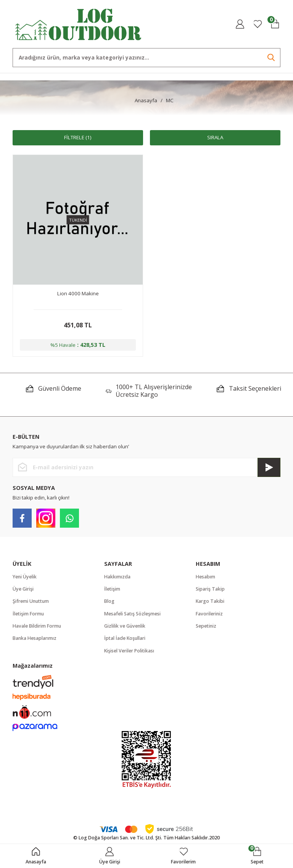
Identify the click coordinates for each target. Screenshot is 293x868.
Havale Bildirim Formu (37, 626)
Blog (109, 601)
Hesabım (205, 577)
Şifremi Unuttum (31, 601)
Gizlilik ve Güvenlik (125, 626)
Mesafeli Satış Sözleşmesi (132, 614)
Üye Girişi (23, 589)
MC (170, 100)
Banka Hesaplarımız (35, 638)
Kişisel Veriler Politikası (129, 651)
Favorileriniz (209, 614)
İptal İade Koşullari (125, 638)
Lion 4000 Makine (78, 293)
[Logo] (79, 23)
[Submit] (269, 467)
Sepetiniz (206, 626)
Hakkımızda (117, 577)
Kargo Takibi (210, 601)
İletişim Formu (28, 614)
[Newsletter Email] (146, 467)
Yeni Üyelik (25, 577)
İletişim (112, 589)
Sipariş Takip (210, 589)
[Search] (146, 58)
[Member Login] (240, 24)
